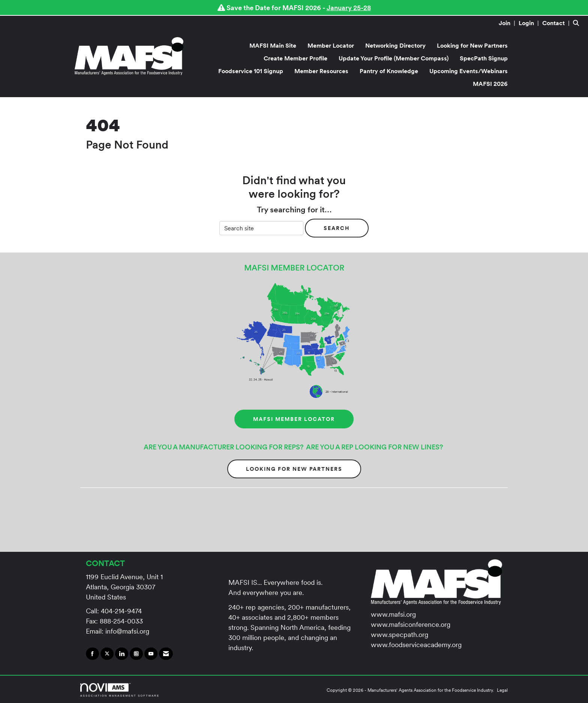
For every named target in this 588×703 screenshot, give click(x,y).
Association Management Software (120, 690)
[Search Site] (578, 23)
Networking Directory (395, 45)
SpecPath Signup (484, 58)
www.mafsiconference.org (411, 624)
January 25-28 (349, 8)
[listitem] (508, 23)
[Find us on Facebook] (92, 654)
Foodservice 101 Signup (251, 71)
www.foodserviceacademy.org (416, 645)
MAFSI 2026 (490, 84)
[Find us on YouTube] (151, 654)
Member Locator (331, 45)
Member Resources (321, 71)
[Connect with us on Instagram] (136, 654)
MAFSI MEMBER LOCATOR (294, 419)
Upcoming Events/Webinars (469, 71)
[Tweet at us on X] (107, 654)
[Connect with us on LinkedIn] (122, 654)
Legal (502, 690)
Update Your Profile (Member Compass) (394, 58)
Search (337, 228)
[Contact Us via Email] (166, 654)
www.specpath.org (400, 635)
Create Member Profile (295, 58)
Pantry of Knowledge (389, 71)
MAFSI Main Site (273, 45)
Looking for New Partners (472, 45)
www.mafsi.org (393, 614)
